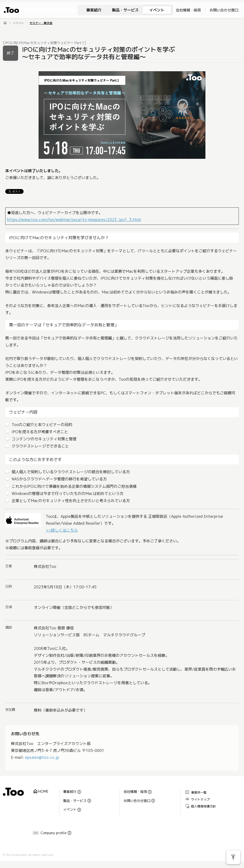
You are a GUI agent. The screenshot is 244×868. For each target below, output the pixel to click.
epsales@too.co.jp (42, 757)
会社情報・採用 (188, 10)
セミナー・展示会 (41, 23)
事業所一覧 (196, 792)
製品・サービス (125, 10)
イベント (157, 10)
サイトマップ (197, 799)
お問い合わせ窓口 (224, 10)
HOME (41, 792)
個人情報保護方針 (200, 806)
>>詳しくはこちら (62, 530)
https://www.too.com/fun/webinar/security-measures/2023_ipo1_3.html (74, 220)
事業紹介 (94, 10)
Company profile (54, 833)
